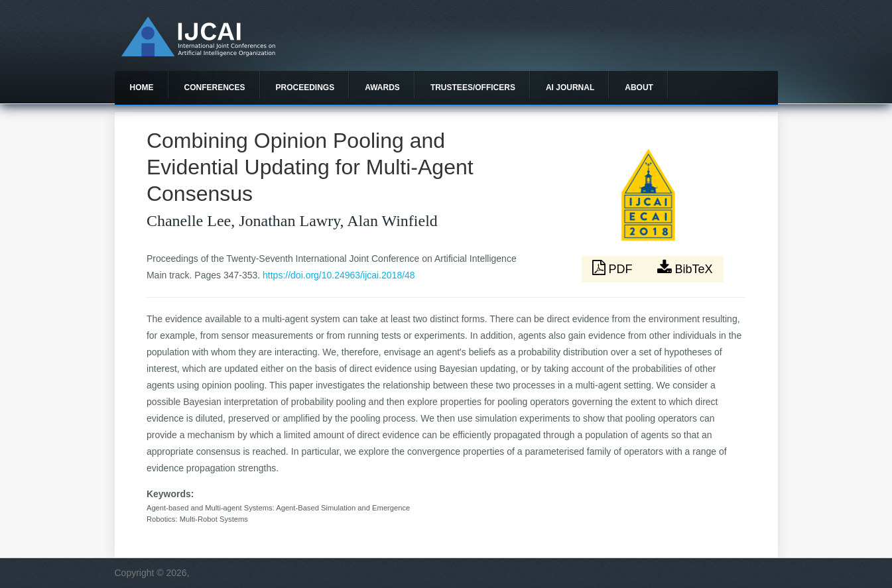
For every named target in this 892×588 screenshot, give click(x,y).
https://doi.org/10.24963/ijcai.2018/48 (339, 275)
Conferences (215, 88)
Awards (382, 88)
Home (142, 88)
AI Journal (570, 88)
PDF (614, 268)
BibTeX (685, 268)
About (639, 88)
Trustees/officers (473, 88)
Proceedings (305, 88)
